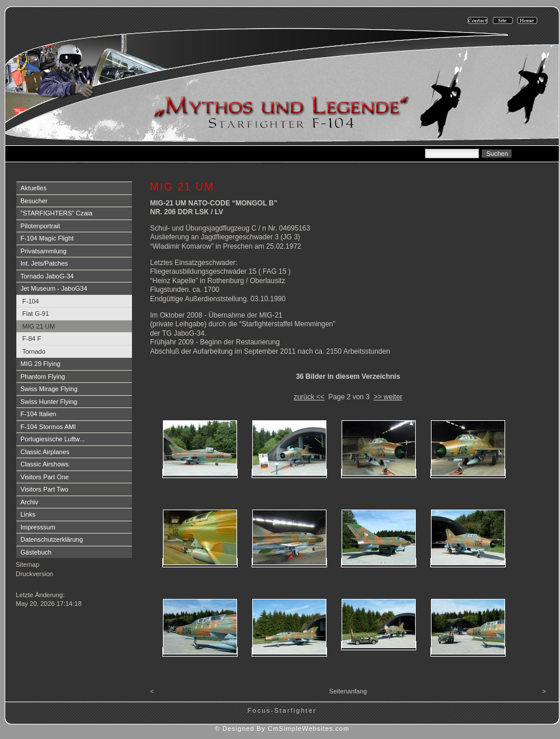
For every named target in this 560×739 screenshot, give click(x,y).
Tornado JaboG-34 (47, 276)
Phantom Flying (43, 377)
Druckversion (34, 574)
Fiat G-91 (36, 313)
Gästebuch (36, 552)
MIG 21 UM (39, 326)
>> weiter (388, 397)
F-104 (31, 301)
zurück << (309, 397)
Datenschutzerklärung (52, 539)
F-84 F (32, 339)
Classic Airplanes (45, 452)
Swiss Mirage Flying (49, 389)
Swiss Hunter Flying (49, 402)
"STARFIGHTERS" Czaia (56, 213)
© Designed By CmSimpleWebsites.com (282, 728)
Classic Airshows (45, 464)
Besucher (34, 201)
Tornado (34, 351)
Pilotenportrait (40, 226)
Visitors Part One (45, 477)
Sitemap (27, 564)
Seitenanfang (348, 691)
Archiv (29, 502)
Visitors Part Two (44, 489)
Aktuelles (34, 188)
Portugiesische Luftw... (53, 439)
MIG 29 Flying (40, 364)
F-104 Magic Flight (47, 238)
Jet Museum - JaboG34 (54, 288)
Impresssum (38, 527)
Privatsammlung (44, 251)
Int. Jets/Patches (44, 263)
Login (25, 585)
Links (28, 514)
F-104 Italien (38, 414)
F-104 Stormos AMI (48, 427)
